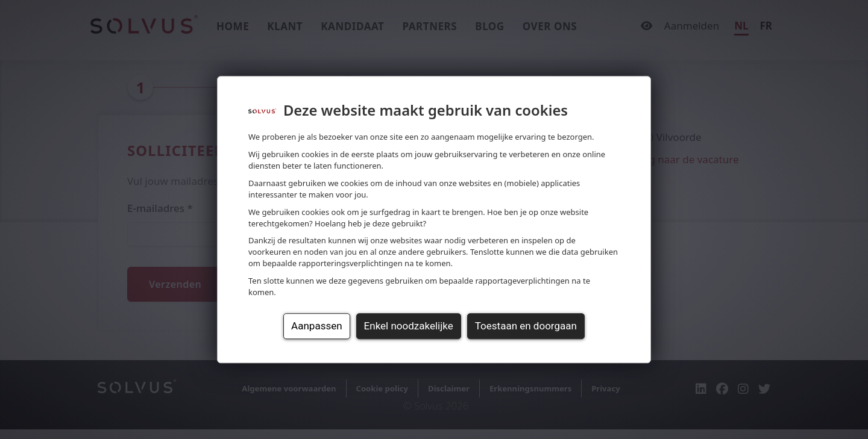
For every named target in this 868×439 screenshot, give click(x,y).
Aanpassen (316, 326)
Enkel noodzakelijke (409, 326)
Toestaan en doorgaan (526, 326)
